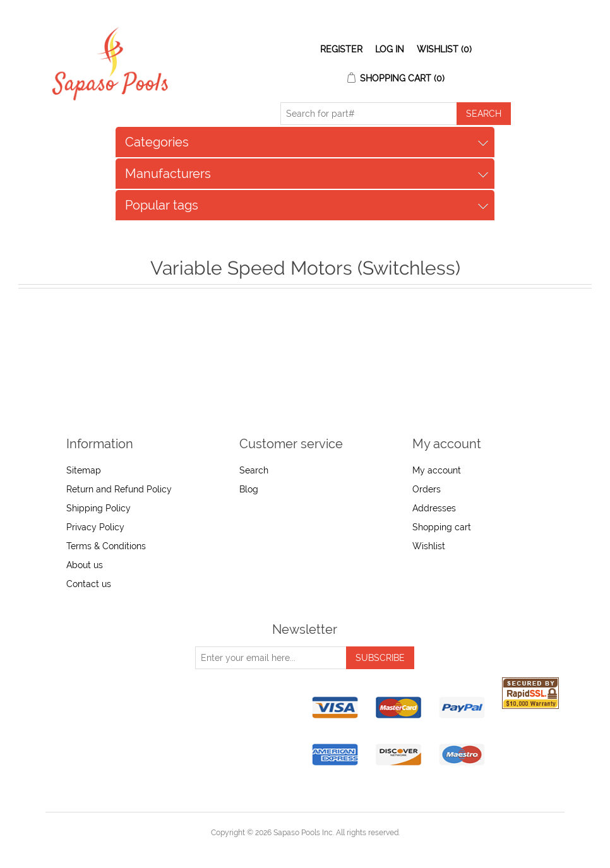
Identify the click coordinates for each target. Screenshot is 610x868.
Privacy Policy (95, 527)
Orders (427, 489)
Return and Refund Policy (119, 489)
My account (437, 470)
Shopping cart (442, 527)
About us (85, 565)
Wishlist (429, 546)
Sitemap (84, 470)
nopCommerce (327, 848)
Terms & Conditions (106, 546)
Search (254, 470)
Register (341, 49)
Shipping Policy (99, 508)
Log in (390, 49)
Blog (249, 489)
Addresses (434, 508)
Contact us (89, 584)
